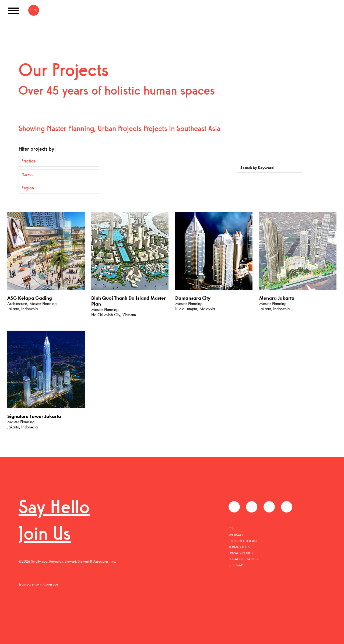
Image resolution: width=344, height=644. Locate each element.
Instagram (287, 507)
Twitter (252, 507)
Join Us (45, 535)
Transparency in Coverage (38, 584)
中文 (34, 10)
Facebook (234, 507)
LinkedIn (269, 507)
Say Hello (54, 509)
